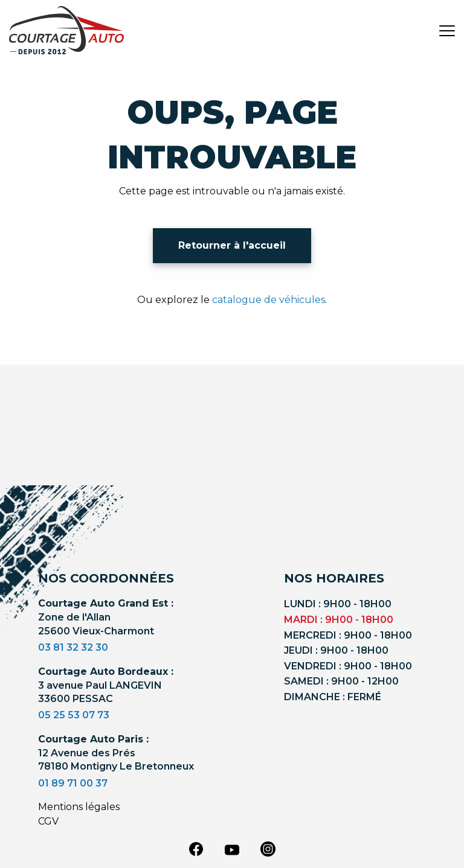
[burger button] (447, 30)
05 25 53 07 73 (74, 715)
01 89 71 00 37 (73, 783)
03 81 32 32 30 (73, 647)
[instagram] (268, 849)
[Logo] (66, 30)
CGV (48, 821)
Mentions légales (79, 807)
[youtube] (232, 850)
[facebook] (196, 849)
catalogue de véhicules (269, 300)
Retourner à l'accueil (232, 245)
